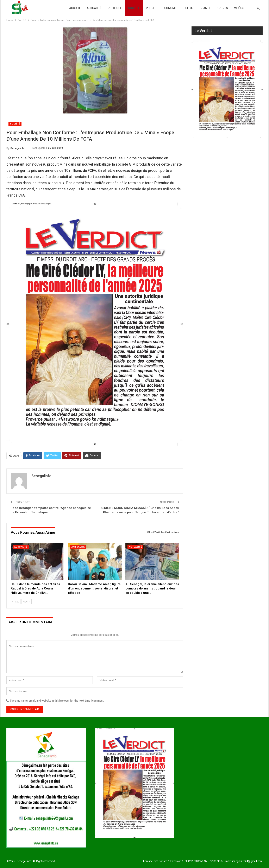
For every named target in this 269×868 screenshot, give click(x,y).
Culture (189, 8)
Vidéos (239, 8)
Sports (222, 8)
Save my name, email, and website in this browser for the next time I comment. (57, 701)
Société (134, 8)
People (151, 8)
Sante (206, 8)
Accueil (75, 8)
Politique (115, 8)
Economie (170, 8)
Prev (16, 602)
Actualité (94, 8)
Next (26, 602)
